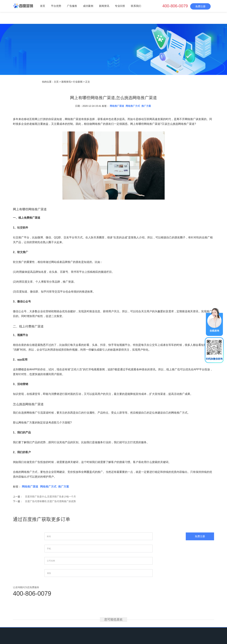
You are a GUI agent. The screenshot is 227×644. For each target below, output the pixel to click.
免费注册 (200, 6)
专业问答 (120, 6)
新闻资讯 (104, 6)
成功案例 (88, 6)
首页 (43, 6)
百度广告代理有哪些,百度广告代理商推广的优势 (50, 501)
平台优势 (56, 6)
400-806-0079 (175, 6)
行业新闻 (78, 82)
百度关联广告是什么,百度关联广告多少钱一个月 (50, 497)
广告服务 (72, 6)
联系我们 (136, 6)
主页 (56, 82)
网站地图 (153, 621)
